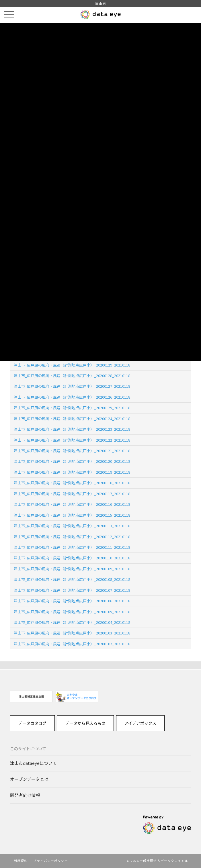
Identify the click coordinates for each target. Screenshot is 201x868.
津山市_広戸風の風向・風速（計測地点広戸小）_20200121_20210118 (72, 451)
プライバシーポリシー (51, 861)
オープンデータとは (29, 779)
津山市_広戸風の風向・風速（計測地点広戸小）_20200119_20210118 (72, 472)
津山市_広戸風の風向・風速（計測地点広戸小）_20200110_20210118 (72, 558)
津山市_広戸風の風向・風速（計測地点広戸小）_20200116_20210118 (72, 504)
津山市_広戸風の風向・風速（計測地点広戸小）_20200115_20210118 (72, 515)
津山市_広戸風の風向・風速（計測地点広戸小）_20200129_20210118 (72, 365)
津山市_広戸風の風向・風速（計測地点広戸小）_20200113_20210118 (72, 526)
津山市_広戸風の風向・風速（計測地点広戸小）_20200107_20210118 (72, 590)
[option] (31, 696)
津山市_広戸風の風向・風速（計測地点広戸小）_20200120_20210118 (72, 461)
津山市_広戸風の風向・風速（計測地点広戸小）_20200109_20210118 (72, 569)
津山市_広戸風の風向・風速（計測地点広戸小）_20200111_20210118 (72, 547)
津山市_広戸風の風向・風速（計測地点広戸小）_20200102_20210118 (72, 644)
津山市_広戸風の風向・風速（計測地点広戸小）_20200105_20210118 (72, 612)
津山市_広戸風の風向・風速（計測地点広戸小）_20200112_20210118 (72, 537)
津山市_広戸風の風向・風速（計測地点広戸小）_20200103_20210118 (72, 633)
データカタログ (32, 723)
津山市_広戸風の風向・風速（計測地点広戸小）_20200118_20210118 (72, 483)
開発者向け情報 (25, 795)
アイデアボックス (141, 723)
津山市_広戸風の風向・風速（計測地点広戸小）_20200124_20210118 (72, 419)
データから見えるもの (86, 723)
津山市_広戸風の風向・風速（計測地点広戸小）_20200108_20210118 (72, 579)
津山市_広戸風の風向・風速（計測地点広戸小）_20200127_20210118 (72, 386)
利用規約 (21, 861)
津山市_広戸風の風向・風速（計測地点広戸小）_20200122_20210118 (72, 440)
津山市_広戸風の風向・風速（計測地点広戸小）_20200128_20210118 (72, 376)
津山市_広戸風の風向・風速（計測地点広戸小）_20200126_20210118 (72, 397)
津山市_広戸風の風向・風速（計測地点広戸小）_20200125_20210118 (72, 408)
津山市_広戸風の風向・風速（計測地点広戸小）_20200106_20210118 (72, 601)
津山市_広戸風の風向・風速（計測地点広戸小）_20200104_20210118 (72, 622)
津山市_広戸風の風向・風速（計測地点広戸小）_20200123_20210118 (72, 429)
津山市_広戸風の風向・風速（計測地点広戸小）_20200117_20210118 (72, 494)
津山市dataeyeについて (34, 763)
